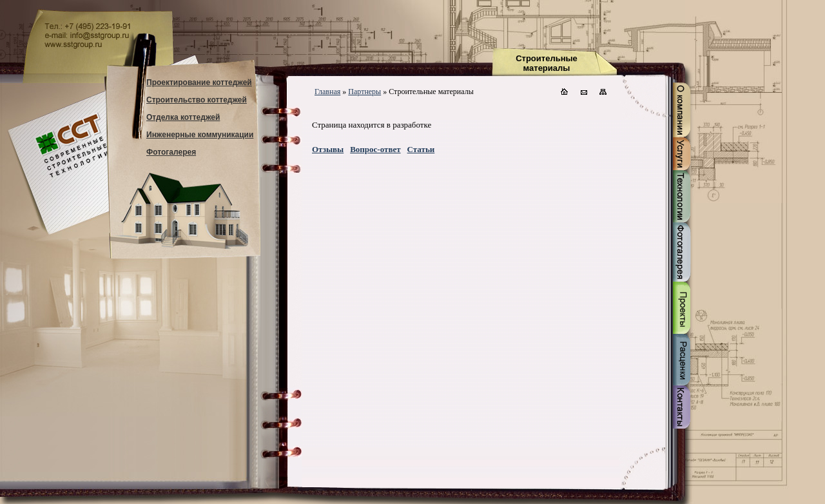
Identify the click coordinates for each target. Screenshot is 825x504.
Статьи (421, 149)
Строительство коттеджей (197, 100)
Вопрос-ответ (375, 149)
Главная (327, 92)
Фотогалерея (171, 152)
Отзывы (328, 149)
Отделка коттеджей (183, 117)
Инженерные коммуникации (200, 135)
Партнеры (364, 92)
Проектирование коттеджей (199, 82)
